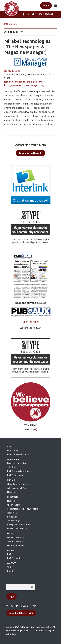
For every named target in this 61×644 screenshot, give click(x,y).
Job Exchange (14, 521)
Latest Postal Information (19, 454)
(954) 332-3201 (12, 71)
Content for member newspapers (22, 509)
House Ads (12, 517)
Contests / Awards (15, 541)
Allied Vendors (13, 505)
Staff (9, 567)
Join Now (11, 467)
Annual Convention (16, 537)
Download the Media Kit (30, 153)
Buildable (12, 634)
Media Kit (11, 492)
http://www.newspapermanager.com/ (24, 85)
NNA (9, 554)
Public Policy (13, 450)
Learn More (30, 430)
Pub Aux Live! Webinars (17, 528)
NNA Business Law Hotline (19, 471)
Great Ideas (12, 513)
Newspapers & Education (18, 525)
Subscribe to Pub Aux (17, 488)
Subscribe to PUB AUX (30, 328)
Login (46, 6)
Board (10, 571)
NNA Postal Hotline (16, 475)
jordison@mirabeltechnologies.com (23, 82)
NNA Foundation (15, 558)
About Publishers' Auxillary (19, 484)
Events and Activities (16, 463)
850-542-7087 (29, 606)
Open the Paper (31, 322)
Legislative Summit (16, 545)
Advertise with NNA (31, 145)
